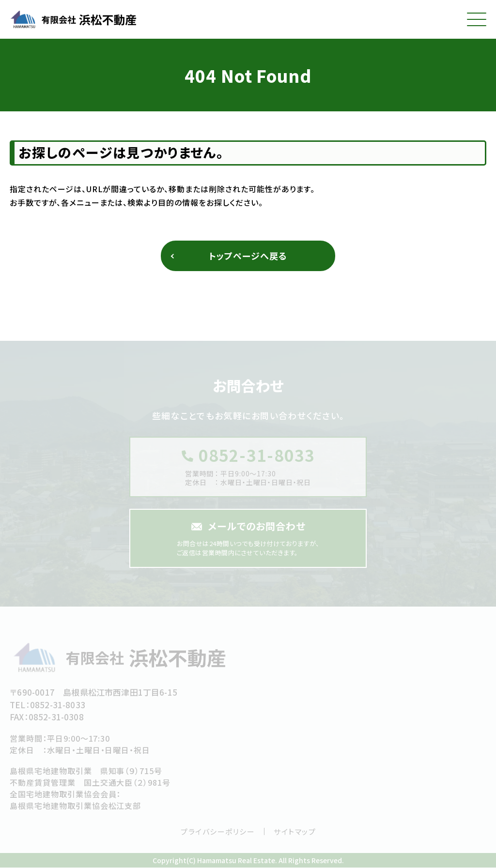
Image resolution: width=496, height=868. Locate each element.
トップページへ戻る (248, 256)
